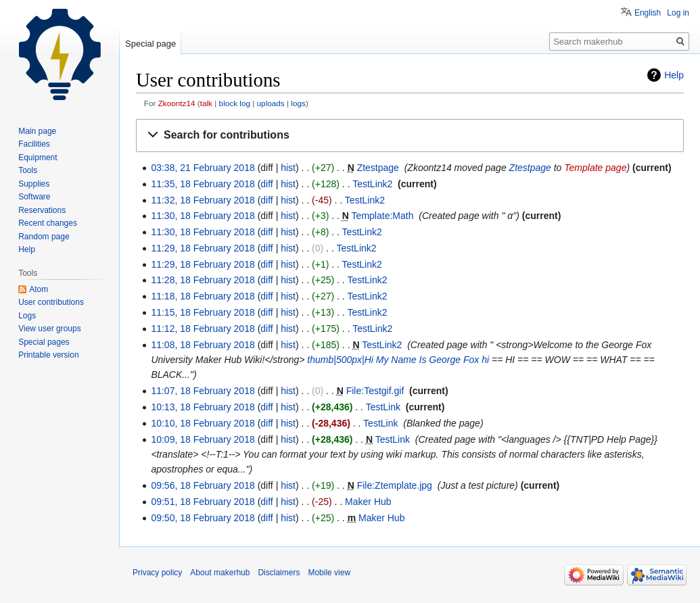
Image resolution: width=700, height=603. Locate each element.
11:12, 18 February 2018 (203, 329)
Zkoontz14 (177, 103)
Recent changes (48, 223)
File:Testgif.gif (375, 391)
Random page (44, 237)
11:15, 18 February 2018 (203, 312)
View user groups (50, 329)
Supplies (34, 184)
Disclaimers (279, 573)
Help (674, 75)
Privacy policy (157, 573)
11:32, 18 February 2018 (203, 200)
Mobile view (329, 573)
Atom (39, 289)
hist (288, 168)
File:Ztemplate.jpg (395, 485)
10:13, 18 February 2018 (203, 407)
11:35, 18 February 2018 (203, 184)
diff (266, 184)
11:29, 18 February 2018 (203, 248)
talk (206, 103)
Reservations (42, 210)
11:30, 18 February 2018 (203, 216)
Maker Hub (368, 502)
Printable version (48, 355)
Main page (37, 131)
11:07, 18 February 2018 (203, 391)
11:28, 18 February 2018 (203, 280)
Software (34, 197)
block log (235, 103)
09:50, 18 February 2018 (203, 518)
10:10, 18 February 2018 (203, 423)
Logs (27, 316)
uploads (271, 103)
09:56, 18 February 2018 (203, 485)
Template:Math (383, 216)
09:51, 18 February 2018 (203, 502)
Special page (150, 44)
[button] (410, 136)
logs (298, 103)
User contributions (51, 302)
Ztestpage (378, 168)
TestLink (383, 407)
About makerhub (220, 573)
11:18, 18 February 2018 (203, 296)
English (648, 13)
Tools (28, 170)
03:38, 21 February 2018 (203, 168)
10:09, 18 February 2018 (203, 439)
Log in (678, 13)
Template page (595, 168)
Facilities (34, 144)
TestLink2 (372, 184)
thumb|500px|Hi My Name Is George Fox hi (398, 360)
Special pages (44, 342)
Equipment (38, 158)
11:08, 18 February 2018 (203, 345)
